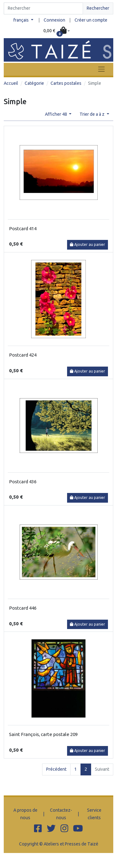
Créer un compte (91, 20)
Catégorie (34, 83)
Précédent (56, 769)
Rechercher (98, 8)
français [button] (22, 20)
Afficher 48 (56, 114)
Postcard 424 (23, 355)
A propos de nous (25, 814)
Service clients (94, 814)
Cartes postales (66, 83)
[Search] (43, 8)
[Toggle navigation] (101, 69)
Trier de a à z (93, 114)
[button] (57, 31)
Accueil (11, 83)
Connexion (54, 20)
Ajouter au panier (88, 244)
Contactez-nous (61, 814)
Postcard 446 (23, 608)
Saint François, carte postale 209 (43, 734)
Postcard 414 (23, 228)
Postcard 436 (23, 482)
